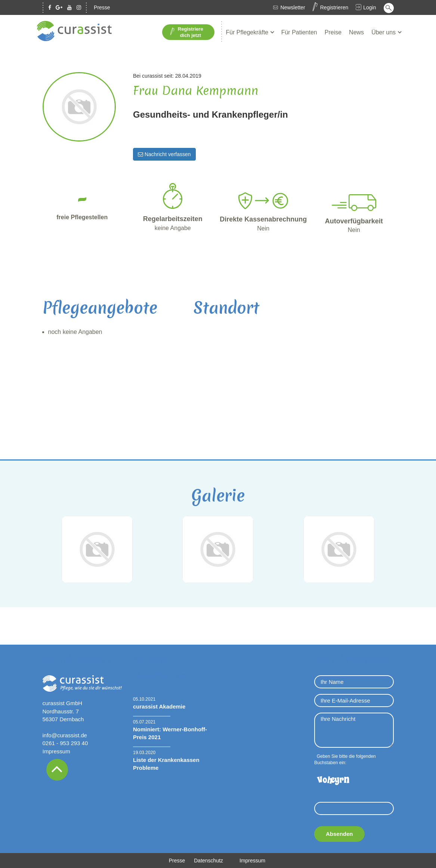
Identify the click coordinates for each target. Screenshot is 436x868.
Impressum (56, 751)
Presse (102, 7)
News (356, 32)
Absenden (339, 834)
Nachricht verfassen (164, 154)
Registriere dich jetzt (187, 32)
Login (369, 7)
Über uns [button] (384, 32)
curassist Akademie (159, 706)
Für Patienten (299, 32)
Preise (333, 32)
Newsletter (293, 7)
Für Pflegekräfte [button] (248, 32)
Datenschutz (208, 861)
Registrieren (334, 7)
